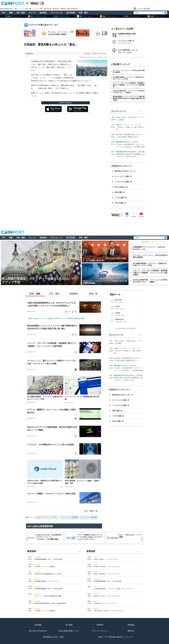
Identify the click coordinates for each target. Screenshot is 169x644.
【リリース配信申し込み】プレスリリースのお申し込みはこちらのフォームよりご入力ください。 (90, 537)
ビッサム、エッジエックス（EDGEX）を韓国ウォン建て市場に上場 (130, 127)
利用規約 (131, 625)
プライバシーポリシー (100, 631)
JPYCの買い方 (120, 203)
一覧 (140, 64)
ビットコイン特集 (22, 9)
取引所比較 (71, 13)
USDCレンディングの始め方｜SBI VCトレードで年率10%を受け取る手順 (59, 318)
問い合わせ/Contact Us (38, 631)
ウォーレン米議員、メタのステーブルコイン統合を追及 (52, 494)
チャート (32, 13)
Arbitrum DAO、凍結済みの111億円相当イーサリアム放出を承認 (45, 482)
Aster (118, 117)
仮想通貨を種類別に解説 (127, 34)
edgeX (119, 125)
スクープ (87, 53)
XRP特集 (48, 9)
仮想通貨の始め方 (7, 9)
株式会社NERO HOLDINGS (126, 152)
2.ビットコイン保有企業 (69, 517)
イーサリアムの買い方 (123, 182)
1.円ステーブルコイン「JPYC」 (47, 517)
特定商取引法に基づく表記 (53, 637)
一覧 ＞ (165, 242)
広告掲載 (38, 625)
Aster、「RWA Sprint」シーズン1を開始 (131, 536)
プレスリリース (56, 13)
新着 (11, 13)
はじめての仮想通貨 (142, 9)
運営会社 (131, 631)
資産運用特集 (73, 9)
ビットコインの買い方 (126, 41)
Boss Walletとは (121, 187)
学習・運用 (83, 13)
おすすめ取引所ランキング (128, 50)
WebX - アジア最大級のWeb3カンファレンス (115, 637)
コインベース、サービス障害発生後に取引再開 (82, 398)
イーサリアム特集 (36, 9)
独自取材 (43, 13)
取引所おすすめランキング (125, 171)
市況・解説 (21, 13)
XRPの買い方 (120, 192)
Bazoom (119, 134)
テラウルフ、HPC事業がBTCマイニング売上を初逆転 (51, 445)
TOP (4, 13)
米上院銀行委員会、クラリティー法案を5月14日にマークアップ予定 (45, 398)
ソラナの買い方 (121, 198)
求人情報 (69, 625)
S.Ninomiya (29, 53)
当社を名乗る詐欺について (69, 631)
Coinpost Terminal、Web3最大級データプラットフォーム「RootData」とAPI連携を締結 (131, 144)
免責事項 (100, 625)
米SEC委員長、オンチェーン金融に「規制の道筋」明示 (82, 482)
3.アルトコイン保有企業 (89, 517)
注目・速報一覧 (91, 511)
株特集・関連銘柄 (59, 9)
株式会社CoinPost (123, 142)
